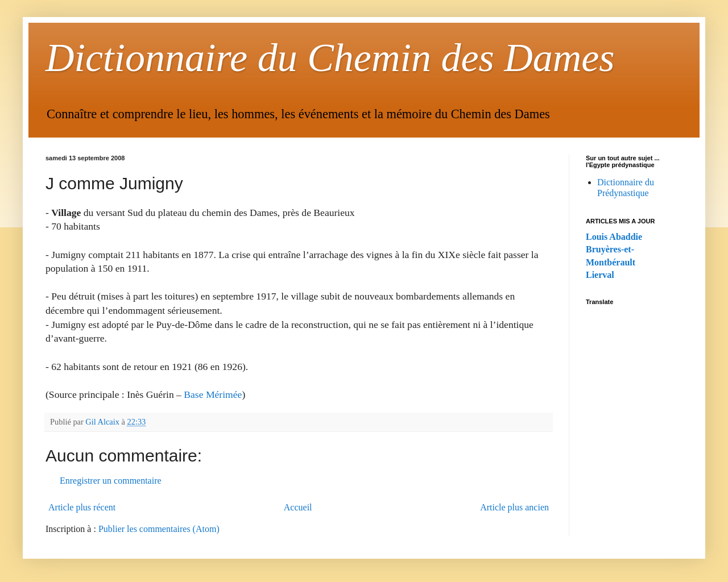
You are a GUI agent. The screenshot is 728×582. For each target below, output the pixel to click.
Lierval (600, 275)
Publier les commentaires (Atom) (159, 529)
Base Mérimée (213, 394)
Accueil (298, 507)
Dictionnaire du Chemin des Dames (330, 58)
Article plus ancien (514, 507)
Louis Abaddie (614, 237)
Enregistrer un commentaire (111, 481)
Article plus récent (82, 507)
